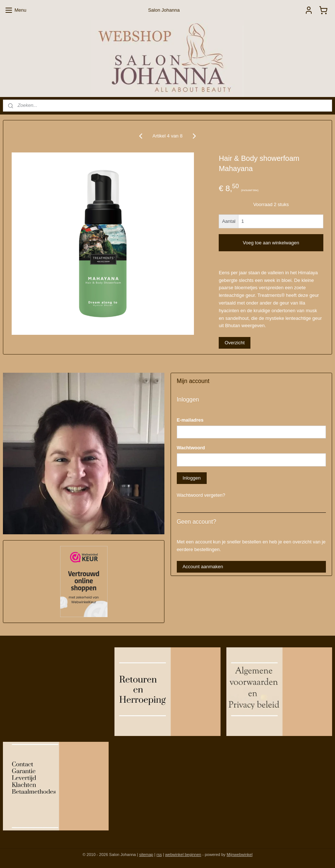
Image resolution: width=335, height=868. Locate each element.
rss (159, 855)
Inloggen (192, 478)
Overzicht (235, 343)
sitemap (146, 855)
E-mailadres (190, 420)
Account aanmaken (203, 567)
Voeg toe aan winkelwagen (271, 242)
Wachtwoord (191, 448)
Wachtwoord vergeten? (201, 495)
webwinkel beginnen (183, 855)
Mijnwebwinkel (240, 855)
